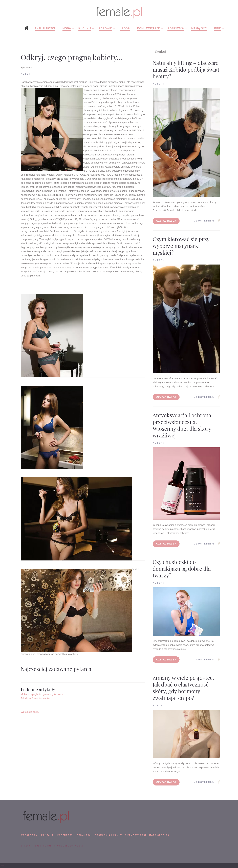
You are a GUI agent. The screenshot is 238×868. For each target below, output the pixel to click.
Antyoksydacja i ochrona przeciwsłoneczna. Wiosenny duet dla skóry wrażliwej (182, 425)
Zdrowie (105, 28)
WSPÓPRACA (29, 835)
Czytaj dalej (166, 221)
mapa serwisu (159, 835)
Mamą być (199, 28)
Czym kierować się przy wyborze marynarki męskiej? (181, 246)
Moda (67, 28)
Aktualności (45, 28)
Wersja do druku (30, 712)
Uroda (125, 28)
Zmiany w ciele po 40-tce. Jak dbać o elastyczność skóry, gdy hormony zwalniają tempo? (183, 688)
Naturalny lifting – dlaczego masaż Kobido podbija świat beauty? (186, 69)
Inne (218, 28)
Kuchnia (85, 28)
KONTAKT (47, 835)
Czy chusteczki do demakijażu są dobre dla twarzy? (182, 568)
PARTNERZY (65, 835)
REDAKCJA (84, 835)
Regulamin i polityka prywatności (121, 835)
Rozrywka (176, 28)
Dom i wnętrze (149, 28)
